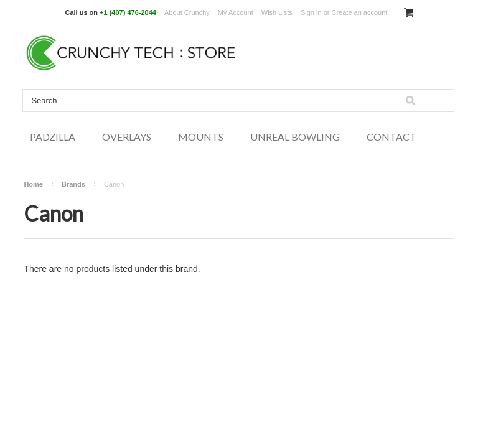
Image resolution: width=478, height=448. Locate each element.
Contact (391, 137)
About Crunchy (187, 12)
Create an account (359, 12)
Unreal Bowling (295, 137)
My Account (236, 12)
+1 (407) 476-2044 (128, 12)
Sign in (311, 12)
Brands (73, 184)
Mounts (201, 137)
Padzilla (53, 137)
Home (33, 184)
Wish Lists (277, 12)
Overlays (127, 137)
